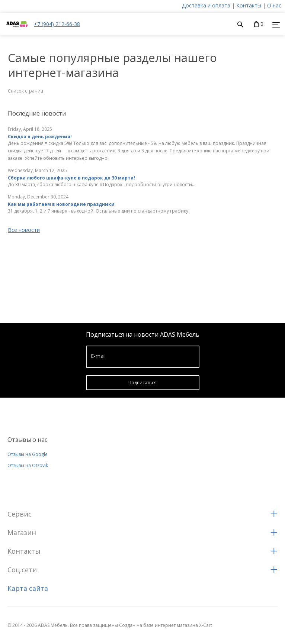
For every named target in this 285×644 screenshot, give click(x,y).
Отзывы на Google (28, 454)
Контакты (249, 5)
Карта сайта (28, 588)
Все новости (24, 230)
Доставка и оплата (206, 5)
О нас (274, 5)
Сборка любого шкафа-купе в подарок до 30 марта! (71, 178)
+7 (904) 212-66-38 (57, 24)
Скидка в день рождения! (40, 137)
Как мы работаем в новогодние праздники (61, 204)
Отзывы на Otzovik (28, 465)
